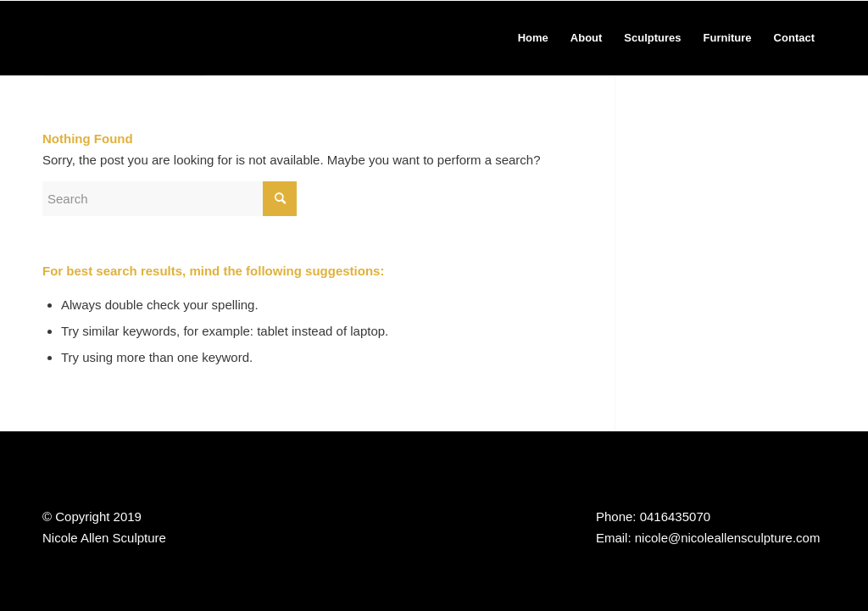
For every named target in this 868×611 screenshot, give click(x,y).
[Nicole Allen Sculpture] (123, 38)
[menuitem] (533, 38)
